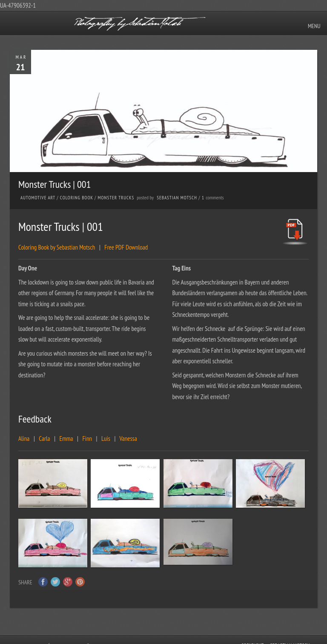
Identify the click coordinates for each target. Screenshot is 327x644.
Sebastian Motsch (177, 198)
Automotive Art (38, 198)
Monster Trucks (116, 198)
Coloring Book (77, 198)
